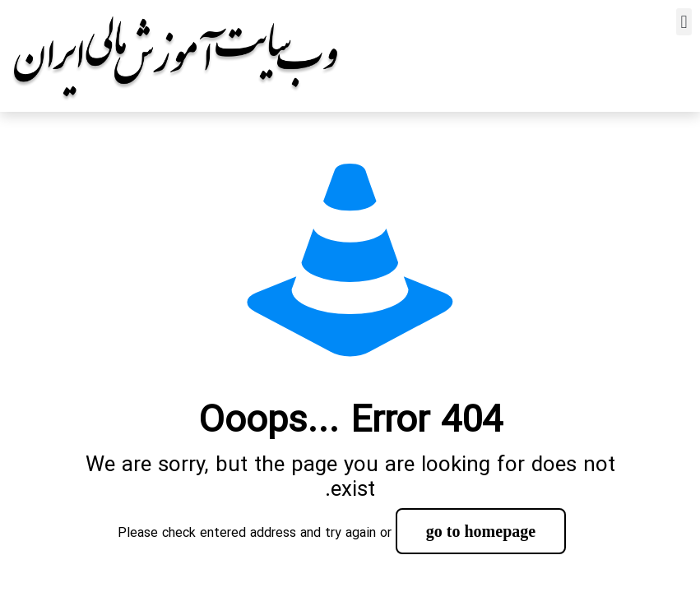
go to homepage (481, 531)
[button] (684, 22)
